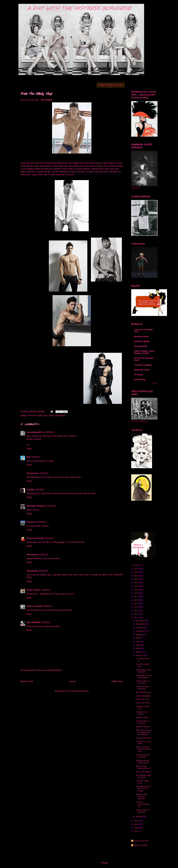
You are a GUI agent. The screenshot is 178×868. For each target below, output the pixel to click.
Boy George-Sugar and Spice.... (143, 776)
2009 (136, 824)
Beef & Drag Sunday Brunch (143, 767)
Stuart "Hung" (33, 590)
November (141, 624)
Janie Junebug (139, 379)
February (140, 655)
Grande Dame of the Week (143, 682)
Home (72, 681)
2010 (136, 821)
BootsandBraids (141, 346)
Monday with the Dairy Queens (143, 762)
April (138, 648)
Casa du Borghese (143, 696)
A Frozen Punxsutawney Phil (143, 804)
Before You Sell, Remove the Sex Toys (143, 749)
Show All (155, 383)
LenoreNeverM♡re (36, 432)
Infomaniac (139, 375)
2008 (136, 828)
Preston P (31, 522)
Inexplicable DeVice (142, 370)
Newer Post (27, 681)
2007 (136, 831)
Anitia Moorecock (141, 841)
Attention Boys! (142, 717)
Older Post (117, 681)
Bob (29, 457)
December (141, 620)
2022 (136, 579)
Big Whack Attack (141, 336)
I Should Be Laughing (143, 365)
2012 (136, 614)
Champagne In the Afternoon (143, 671)
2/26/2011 (44, 473)
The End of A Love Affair (143, 742)
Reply (29, 449)
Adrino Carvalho (35, 606)
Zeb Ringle (60, 415)
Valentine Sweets (143, 727)
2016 (136, 600)
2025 (136, 569)
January (139, 816)
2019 (136, 590)
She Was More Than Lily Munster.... (142, 796)
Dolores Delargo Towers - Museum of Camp (145, 352)
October (140, 628)
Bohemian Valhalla (142, 341)
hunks (51, 415)
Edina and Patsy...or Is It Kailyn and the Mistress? (144, 732)
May (138, 645)
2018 (136, 593)
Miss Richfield (34, 622)
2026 (136, 565)
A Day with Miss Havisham (142, 688)
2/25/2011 (50, 432)
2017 (136, 596)
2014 (136, 607)
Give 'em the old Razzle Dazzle (144, 359)
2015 (136, 603)
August (139, 634)
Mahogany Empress (36, 506)
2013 (136, 611)
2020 (136, 586)
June (138, 641)
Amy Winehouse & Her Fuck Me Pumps (143, 789)
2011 (136, 617)
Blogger (104, 863)
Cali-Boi (30, 490)
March (139, 652)
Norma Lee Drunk (35, 538)
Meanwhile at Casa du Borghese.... (144, 676)
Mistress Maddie (141, 845)
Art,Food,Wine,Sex (143, 692)
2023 (136, 576)
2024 (136, 572)
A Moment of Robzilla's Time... (144, 331)
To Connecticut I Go (143, 660)
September (141, 631)
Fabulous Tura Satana (142, 713)
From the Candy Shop (38, 415)
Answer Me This (142, 699)
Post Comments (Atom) (78, 691)
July (138, 638)
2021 (136, 583)
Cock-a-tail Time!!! (143, 703)
